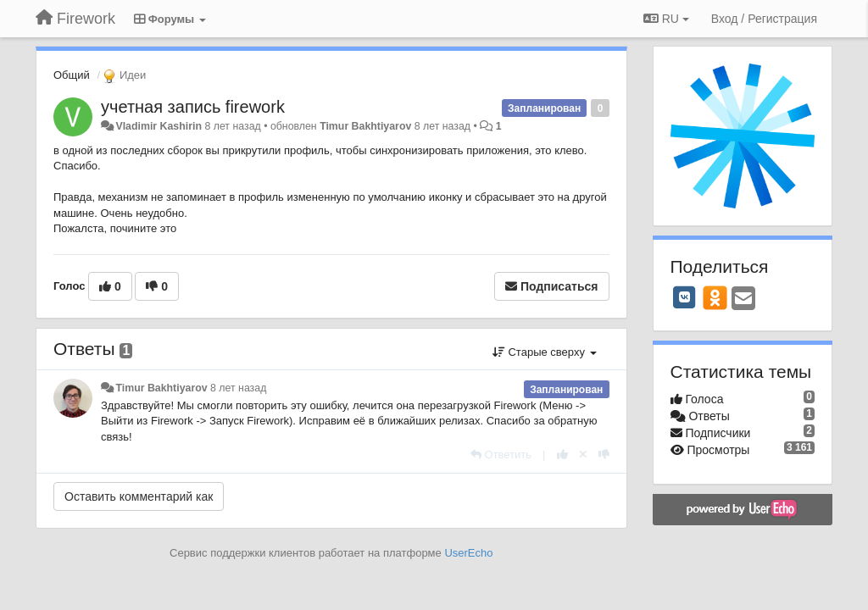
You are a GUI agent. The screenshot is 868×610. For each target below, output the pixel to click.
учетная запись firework (193, 107)
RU (666, 19)
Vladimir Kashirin (159, 126)
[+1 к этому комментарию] (562, 455)
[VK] (685, 297)
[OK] (715, 297)
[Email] (743, 299)
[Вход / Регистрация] (764, 19)
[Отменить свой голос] (583, 455)
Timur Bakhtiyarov (365, 126)
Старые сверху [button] (545, 352)
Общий (72, 75)
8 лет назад (238, 388)
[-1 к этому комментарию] (604, 455)
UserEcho (468, 553)
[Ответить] (501, 455)
